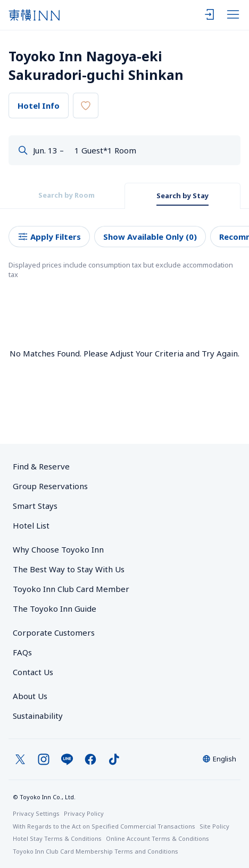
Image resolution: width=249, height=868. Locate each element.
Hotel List (31, 525)
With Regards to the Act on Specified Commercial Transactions (104, 826)
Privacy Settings (36, 813)
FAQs (22, 652)
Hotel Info (39, 106)
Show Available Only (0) (150, 237)
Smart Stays (35, 506)
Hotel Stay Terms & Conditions (57, 838)
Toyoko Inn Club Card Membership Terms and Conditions (96, 851)
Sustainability (38, 716)
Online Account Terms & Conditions (157, 838)
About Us (30, 696)
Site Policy (214, 826)
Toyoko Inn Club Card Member (71, 589)
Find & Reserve (41, 466)
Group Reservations (50, 486)
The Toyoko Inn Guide (55, 609)
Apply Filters (49, 237)
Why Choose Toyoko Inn (58, 549)
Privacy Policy (84, 813)
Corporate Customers (58, 632)
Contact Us (33, 672)
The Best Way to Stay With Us (69, 569)
